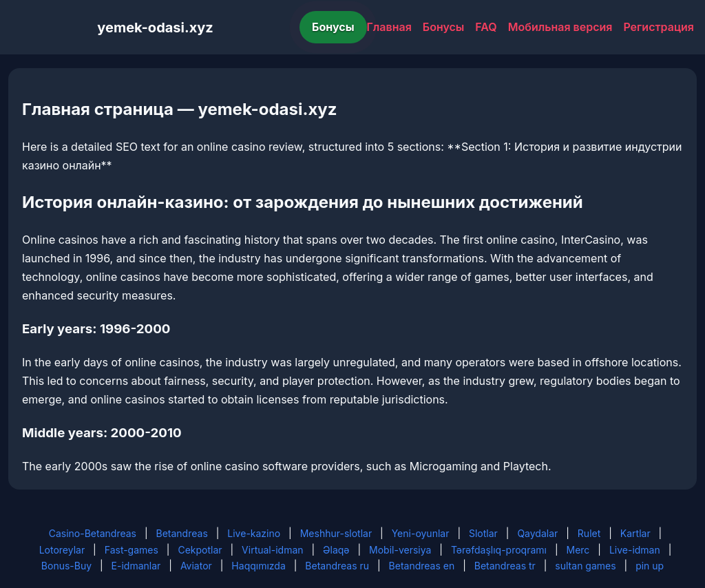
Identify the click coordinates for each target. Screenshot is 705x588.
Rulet (589, 533)
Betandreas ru (337, 566)
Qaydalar (537, 533)
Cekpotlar (200, 550)
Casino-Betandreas (93, 533)
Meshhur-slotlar (336, 533)
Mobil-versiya (400, 550)
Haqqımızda (258, 566)
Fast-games (131, 550)
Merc (578, 550)
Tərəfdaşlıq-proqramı (499, 550)
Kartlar (635, 533)
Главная (389, 27)
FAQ (486, 27)
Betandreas (182, 533)
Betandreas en (422, 566)
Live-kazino (254, 533)
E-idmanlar (136, 566)
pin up (650, 566)
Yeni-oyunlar (421, 533)
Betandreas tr (505, 566)
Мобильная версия (560, 27)
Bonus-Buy (66, 566)
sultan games (585, 566)
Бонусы (333, 27)
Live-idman (635, 550)
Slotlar (483, 533)
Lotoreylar (62, 550)
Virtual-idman (272, 550)
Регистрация (659, 27)
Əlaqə (336, 550)
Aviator (196, 566)
